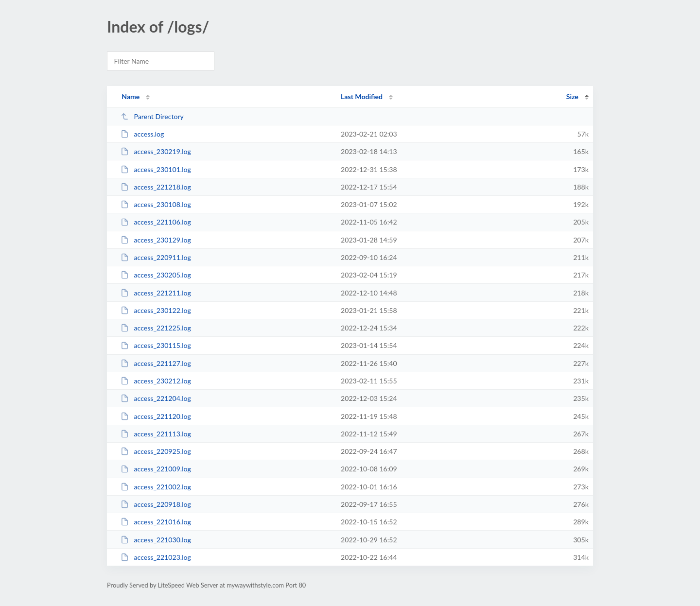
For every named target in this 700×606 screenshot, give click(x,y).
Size (572, 96)
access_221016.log (156, 522)
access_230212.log (156, 381)
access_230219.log (156, 151)
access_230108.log (156, 204)
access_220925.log (156, 451)
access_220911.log (156, 257)
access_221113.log (156, 434)
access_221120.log (156, 416)
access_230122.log (156, 310)
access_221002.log (156, 487)
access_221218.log (156, 187)
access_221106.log (156, 222)
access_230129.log (156, 240)
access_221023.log (156, 557)
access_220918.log (156, 504)
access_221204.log (156, 398)
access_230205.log (156, 275)
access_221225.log (156, 328)
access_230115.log (156, 345)
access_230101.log (156, 169)
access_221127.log (156, 363)
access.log (142, 134)
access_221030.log (156, 540)
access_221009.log (156, 469)
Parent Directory (152, 116)
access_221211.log (156, 293)
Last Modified (362, 96)
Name (131, 96)
